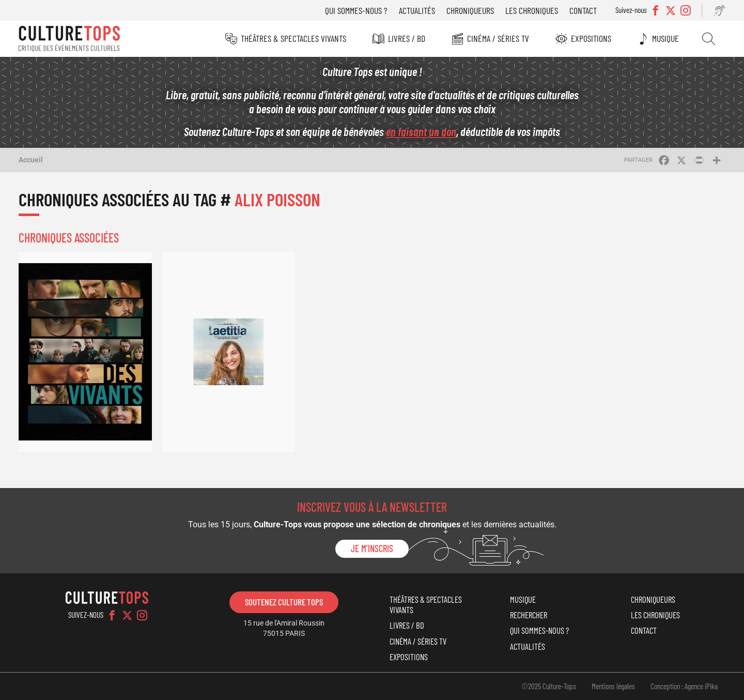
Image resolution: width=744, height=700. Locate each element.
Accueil (31, 160)
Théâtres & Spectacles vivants (293, 38)
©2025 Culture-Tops (549, 686)
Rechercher (709, 39)
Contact (583, 10)
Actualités (417, 10)
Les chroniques (532, 10)
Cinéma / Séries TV (498, 38)
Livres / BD (407, 38)
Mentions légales (613, 686)
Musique (665, 38)
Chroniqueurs (470, 10)
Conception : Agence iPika (684, 686)
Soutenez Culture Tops (284, 602)
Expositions (591, 38)
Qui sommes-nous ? (356, 10)
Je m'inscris (372, 549)
